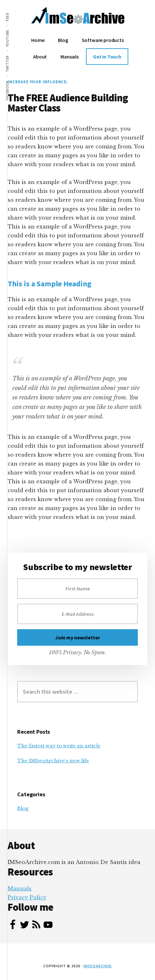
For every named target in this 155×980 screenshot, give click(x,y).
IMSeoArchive (98, 966)
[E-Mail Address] (77, 614)
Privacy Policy (27, 897)
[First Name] (77, 589)
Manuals (20, 888)
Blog (23, 808)
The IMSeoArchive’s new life (53, 761)
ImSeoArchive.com (78, 19)
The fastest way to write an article (59, 746)
